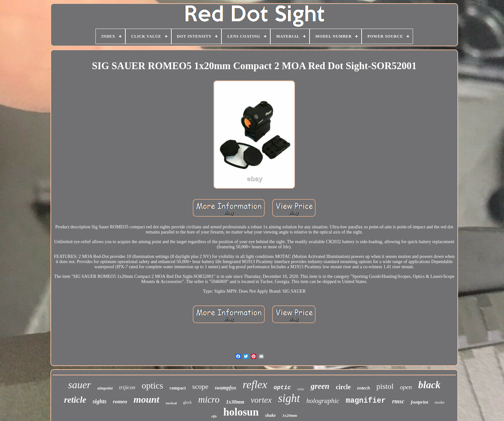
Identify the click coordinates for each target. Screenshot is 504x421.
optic (282, 388)
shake (270, 415)
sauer (80, 385)
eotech (364, 388)
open (406, 387)
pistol (385, 386)
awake (440, 402)
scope (200, 386)
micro (209, 399)
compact (178, 388)
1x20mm (290, 415)
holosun (241, 412)
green (320, 386)
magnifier (366, 401)
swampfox (225, 388)
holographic (323, 401)
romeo (120, 402)
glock (188, 402)
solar (301, 389)
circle (343, 387)
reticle (75, 400)
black (429, 385)
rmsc (398, 401)
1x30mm (235, 402)
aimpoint (105, 388)
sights (99, 401)
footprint (419, 402)
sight (289, 398)
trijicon (127, 387)
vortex (261, 400)
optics (153, 385)
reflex (255, 384)
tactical (171, 403)
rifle (214, 416)
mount (147, 399)
